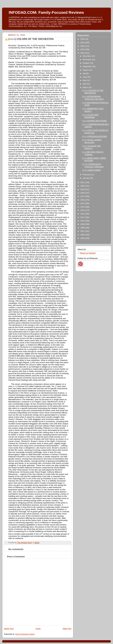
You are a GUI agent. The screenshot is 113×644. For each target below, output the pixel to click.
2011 (83, 217)
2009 (83, 224)
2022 (83, 53)
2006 (83, 235)
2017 (83, 196)
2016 (83, 200)
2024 (83, 46)
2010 (83, 221)
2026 (83, 39)
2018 (83, 193)
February (87, 175)
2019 (83, 190)
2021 (83, 182)
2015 (83, 203)
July (85, 74)
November (87, 60)
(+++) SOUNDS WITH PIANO (94, 121)
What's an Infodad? (88, 253)
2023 (83, 50)
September (87, 66)
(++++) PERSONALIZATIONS (95, 137)
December (87, 56)
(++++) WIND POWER (92, 170)
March (86, 87)
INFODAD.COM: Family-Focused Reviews (46, 12)
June (85, 77)
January (86, 178)
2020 (83, 186)
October (86, 63)
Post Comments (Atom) (25, 634)
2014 (83, 207)
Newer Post (9, 629)
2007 (83, 231)
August (86, 70)
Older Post (67, 629)
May (85, 80)
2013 (83, 210)
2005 (83, 238)
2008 (83, 228)
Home (38, 629)
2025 (83, 43)
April (85, 84)
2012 (83, 214)
